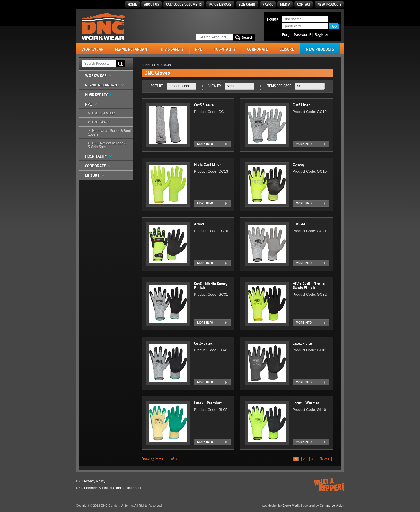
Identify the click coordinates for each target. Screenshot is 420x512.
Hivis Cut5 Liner (208, 164)
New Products (329, 4)
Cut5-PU (300, 224)
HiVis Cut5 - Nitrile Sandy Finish (309, 286)
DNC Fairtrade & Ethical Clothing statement (109, 488)
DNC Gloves (101, 122)
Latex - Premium (209, 403)
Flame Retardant (132, 49)
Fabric (268, 4)
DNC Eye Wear (104, 113)
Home (132, 4)
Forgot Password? (297, 34)
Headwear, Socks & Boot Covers (110, 132)
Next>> (324, 459)
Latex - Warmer (306, 403)
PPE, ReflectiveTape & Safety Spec (107, 145)
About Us (152, 4)
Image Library (220, 4)
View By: (215, 86)
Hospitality (225, 49)
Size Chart (247, 4)
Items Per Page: (279, 86)
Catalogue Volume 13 (184, 4)
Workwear (93, 49)
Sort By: (157, 86)
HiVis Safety (172, 49)
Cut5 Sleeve (204, 105)
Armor (200, 224)
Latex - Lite (303, 343)
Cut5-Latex (204, 343)
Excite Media (291, 506)
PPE (199, 49)
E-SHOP (272, 19)
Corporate (258, 49)
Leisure (287, 49)
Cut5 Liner (302, 105)
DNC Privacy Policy (91, 481)
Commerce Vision (332, 506)
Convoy (299, 164)
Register (321, 34)
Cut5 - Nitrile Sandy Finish (211, 286)
